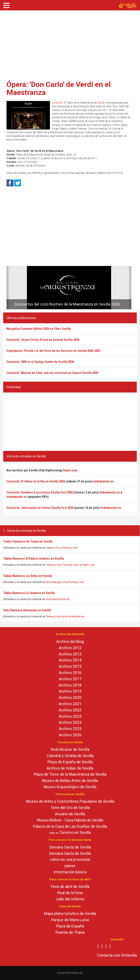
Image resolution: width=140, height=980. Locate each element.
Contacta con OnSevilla (117, 955)
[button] (8, 288)
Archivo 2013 (70, 654)
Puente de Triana (70, 932)
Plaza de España (70, 926)
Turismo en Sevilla (75, 832)
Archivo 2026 (70, 735)
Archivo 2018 (70, 685)
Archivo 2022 (70, 710)
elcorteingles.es (56, 582)
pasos (70, 866)
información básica (70, 872)
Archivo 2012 (70, 648)
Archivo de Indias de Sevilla (70, 768)
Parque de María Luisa (70, 920)
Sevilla (101, 103)
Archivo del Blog (70, 641)
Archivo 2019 (70, 691)
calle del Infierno (70, 899)
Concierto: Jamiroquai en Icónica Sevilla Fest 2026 (40, 508)
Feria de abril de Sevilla (70, 886)
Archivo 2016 (70, 673)
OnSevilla (57, 103)
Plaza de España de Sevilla (70, 762)
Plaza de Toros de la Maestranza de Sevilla (70, 774)
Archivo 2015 (70, 666)
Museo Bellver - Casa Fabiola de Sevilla (70, 820)
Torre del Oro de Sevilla (70, 808)
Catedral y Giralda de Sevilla (70, 756)
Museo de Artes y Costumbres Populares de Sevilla (70, 801)
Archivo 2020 (70, 697)
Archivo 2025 (70, 729)
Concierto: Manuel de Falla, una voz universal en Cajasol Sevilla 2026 (52, 373)
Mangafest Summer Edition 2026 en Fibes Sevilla (39, 329)
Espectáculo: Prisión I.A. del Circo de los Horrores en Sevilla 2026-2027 (54, 351)
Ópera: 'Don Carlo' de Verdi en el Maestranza (59, 88)
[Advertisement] (70, 44)
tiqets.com (53, 548)
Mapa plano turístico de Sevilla (70, 914)
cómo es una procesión (70, 859)
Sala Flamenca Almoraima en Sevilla (27, 610)
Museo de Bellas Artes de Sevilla (70, 781)
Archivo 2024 (70, 722)
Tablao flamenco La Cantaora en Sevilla (29, 593)
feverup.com (70, 548)
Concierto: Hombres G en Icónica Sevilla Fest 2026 (40, 492)
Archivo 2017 (70, 679)
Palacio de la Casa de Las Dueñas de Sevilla (70, 826)
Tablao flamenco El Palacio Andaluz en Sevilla (34, 559)
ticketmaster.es (104, 481)
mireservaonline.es (58, 599)
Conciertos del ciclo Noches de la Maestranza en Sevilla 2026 (67, 304)
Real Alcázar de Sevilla (70, 749)
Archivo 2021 (70, 704)
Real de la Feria (70, 893)
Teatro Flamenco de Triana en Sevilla (28, 541)
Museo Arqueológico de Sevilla (70, 787)
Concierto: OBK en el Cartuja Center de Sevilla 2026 (40, 362)
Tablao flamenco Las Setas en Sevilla (28, 576)
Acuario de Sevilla (70, 814)
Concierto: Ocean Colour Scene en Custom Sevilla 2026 (43, 340)
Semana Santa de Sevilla (70, 847)
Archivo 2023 (70, 716)
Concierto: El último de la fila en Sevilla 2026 (36, 481)
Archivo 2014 (70, 660)
